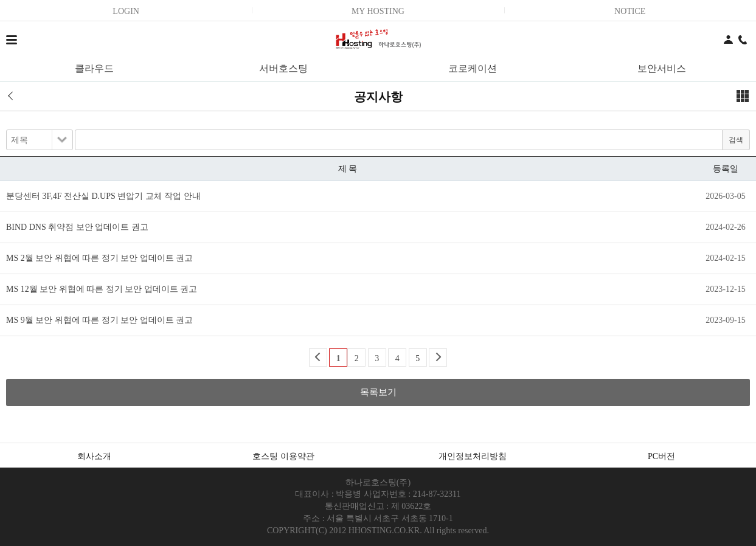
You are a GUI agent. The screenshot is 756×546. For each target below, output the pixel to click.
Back (318, 358)
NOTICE (630, 11)
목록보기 (378, 392)
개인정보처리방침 (473, 456)
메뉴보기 (743, 96)
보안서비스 (662, 68)
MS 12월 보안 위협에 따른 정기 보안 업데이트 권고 (102, 289)
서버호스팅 (283, 68)
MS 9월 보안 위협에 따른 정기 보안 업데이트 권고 (99, 320)
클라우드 (94, 68)
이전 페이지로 (15, 96)
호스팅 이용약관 (283, 456)
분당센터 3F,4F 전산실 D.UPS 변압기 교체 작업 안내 (103, 196)
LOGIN (126, 11)
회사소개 (94, 456)
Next (438, 358)
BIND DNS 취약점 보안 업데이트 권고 (77, 227)
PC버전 (661, 456)
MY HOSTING (378, 11)
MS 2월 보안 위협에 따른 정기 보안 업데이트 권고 (99, 258)
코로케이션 (473, 68)
